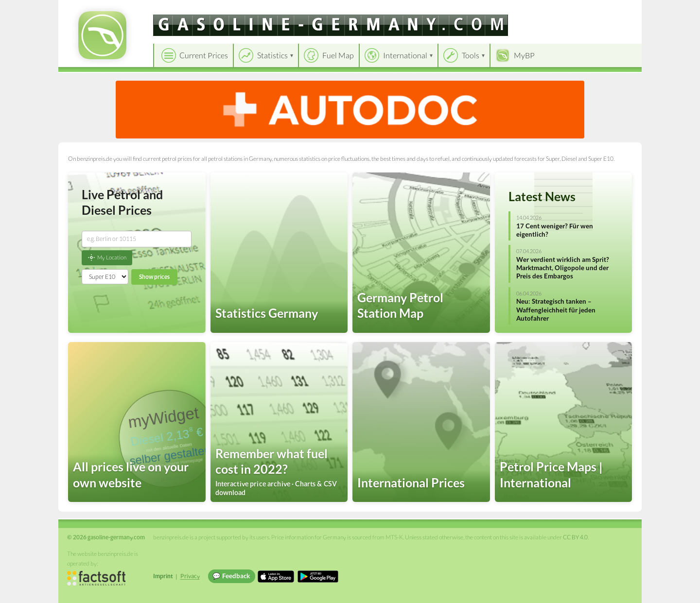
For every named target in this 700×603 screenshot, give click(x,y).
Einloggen (618, 9)
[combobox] (137, 239)
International (405, 55)
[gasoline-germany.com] (331, 25)
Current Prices (204, 55)
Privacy (190, 576)
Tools (471, 55)
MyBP (524, 55)
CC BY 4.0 (575, 537)
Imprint (163, 576)
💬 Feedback (231, 576)
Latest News (542, 196)
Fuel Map (338, 55)
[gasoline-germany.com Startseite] (102, 35)
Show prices (154, 277)
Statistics (272, 55)
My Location (107, 258)
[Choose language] (567, 10)
